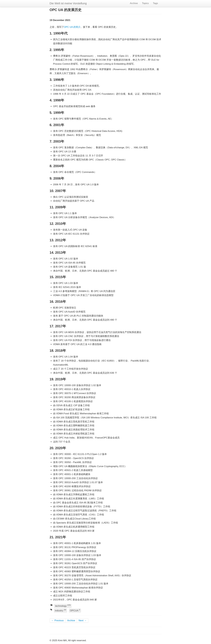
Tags (155, 3)
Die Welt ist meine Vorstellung (68, 3)
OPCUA (75, 610)
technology (63, 606)
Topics (145, 3)
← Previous (58, 620)
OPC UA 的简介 (72, 27)
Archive (134, 3)
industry (60, 610)
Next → (83, 620)
